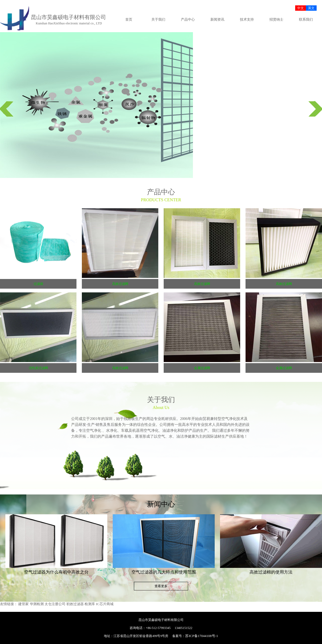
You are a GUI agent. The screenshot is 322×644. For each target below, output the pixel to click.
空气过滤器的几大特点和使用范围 (164, 572)
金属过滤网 (202, 368)
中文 (301, 8)
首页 (129, 19)
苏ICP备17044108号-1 (202, 636)
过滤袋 (38, 284)
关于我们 (158, 19)
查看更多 (161, 586)
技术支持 (247, 19)
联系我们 (306, 19)
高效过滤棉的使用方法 (271, 572)
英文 (311, 8)
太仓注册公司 (55, 604)
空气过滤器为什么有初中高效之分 (56, 572)
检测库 (90, 604)
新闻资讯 (217, 19)
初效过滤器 (75, 604)
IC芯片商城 (105, 604)
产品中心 (188, 19)
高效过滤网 (120, 284)
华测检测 (37, 604)
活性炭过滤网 (38, 368)
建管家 (23, 604)
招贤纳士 (276, 19)
